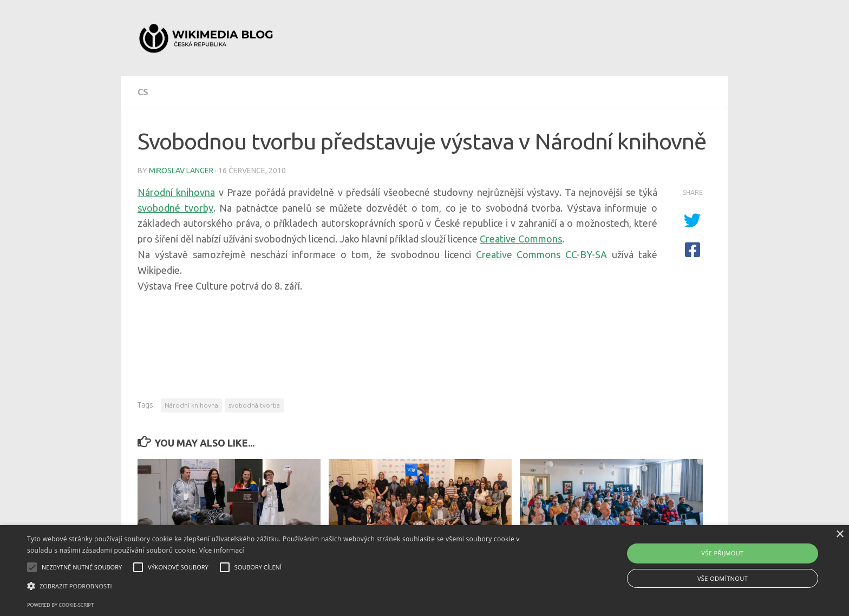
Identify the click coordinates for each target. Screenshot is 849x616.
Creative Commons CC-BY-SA (542, 254)
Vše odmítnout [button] (723, 578)
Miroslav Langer (181, 171)
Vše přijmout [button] (722, 553)
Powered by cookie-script (60, 605)
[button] (285, 586)
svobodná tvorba (254, 405)
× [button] (840, 535)
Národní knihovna (176, 192)
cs (143, 92)
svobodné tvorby (175, 208)
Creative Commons (521, 239)
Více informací (222, 550)
